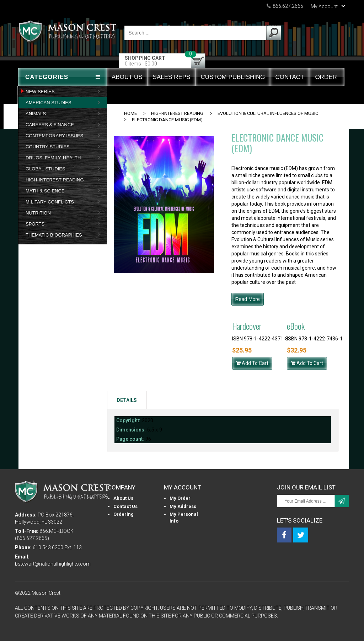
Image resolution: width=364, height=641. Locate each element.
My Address (183, 506)
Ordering (124, 514)
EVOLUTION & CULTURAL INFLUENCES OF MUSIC (268, 113)
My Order (180, 498)
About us (123, 498)
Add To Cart (252, 363)
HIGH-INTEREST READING (177, 113)
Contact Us (125, 506)
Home (130, 113)
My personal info (184, 518)
